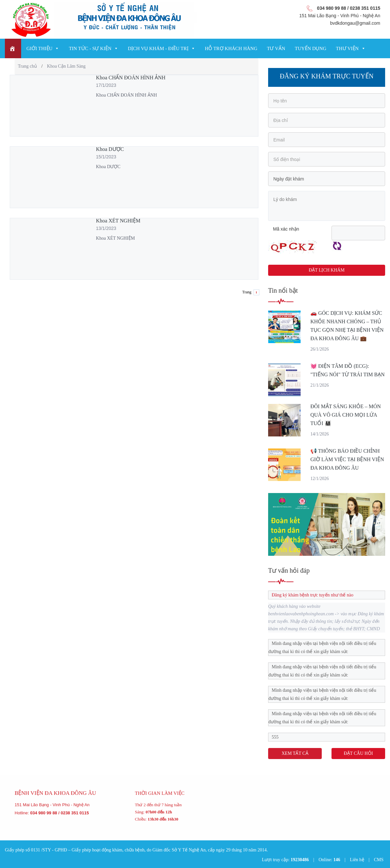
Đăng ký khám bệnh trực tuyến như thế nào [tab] (311, 595)
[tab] (327, 648)
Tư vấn (276, 48)
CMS (379, 860)
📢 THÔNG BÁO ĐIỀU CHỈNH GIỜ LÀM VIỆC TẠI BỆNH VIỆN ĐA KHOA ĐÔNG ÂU (347, 459)
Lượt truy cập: (286, 860)
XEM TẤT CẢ (295, 753)
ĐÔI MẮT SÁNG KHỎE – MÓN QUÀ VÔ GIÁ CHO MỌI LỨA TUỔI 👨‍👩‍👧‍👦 (346, 415)
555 (275, 737)
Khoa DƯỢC (110, 149)
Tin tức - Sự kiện (90, 48)
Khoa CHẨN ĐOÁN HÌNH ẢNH (131, 78)
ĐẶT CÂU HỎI (358, 753)
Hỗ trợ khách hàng (231, 48)
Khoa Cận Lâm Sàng (66, 66)
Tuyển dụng (311, 48)
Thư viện (347, 48)
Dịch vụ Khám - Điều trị (158, 48)
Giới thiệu (39, 48)
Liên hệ (357, 860)
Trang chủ (27, 66)
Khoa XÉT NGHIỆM (118, 221)
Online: (329, 860)
